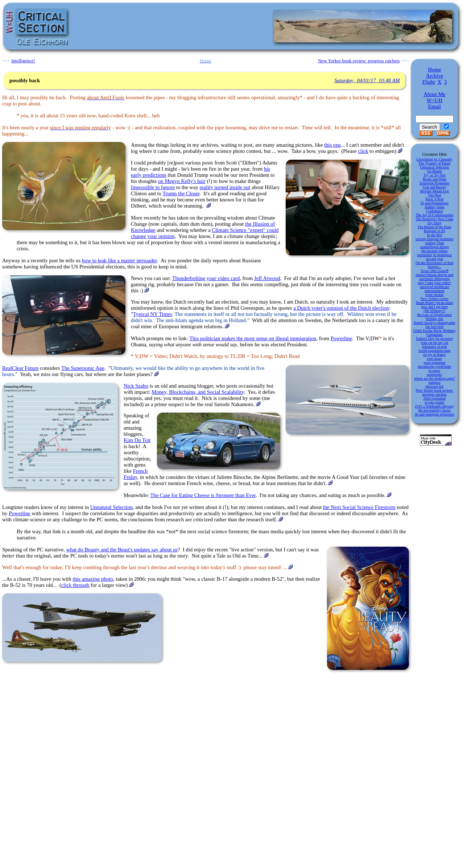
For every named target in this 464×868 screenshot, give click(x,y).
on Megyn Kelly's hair (182, 181)
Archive (434, 76)
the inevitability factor (434, 410)
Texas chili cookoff (434, 271)
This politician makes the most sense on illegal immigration (253, 338)
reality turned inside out (225, 187)
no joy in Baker (435, 354)
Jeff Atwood (267, 278)
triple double (434, 295)
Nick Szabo (136, 386)
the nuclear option (434, 251)
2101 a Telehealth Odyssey (435, 406)
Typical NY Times (153, 314)
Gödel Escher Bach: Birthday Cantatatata (434, 333)
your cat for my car (434, 343)
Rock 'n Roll (434, 199)
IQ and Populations (434, 203)
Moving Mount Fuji (434, 191)
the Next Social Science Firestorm (359, 507)
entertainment (434, 291)
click (363, 151)
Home (435, 70)
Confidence (434, 211)
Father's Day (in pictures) (435, 339)
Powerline (341, 338)
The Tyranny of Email (434, 163)
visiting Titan (434, 243)
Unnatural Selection (111, 507)
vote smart (435, 358)
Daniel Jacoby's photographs (434, 323)
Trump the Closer (181, 193)
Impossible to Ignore (153, 187)
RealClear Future (20, 368)
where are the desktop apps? (434, 378)
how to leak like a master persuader (119, 260)
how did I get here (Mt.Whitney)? (434, 309)
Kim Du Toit (137, 440)
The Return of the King (434, 227)
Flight (429, 82)
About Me (435, 94)
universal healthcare (434, 287)
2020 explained (434, 398)
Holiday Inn (434, 319)
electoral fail (434, 386)
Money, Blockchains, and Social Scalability (198, 392)
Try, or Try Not (434, 175)
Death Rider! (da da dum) (434, 303)
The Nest (434, 195)
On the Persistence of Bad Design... (435, 265)
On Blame (434, 171)
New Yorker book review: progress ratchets (434, 392)
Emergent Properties (435, 183)
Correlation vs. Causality (435, 159)
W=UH (434, 100)
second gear (434, 259)
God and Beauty (434, 187)
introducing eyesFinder (434, 366)
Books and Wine (434, 179)
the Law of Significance (435, 315)
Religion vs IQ (434, 231)
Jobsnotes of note (434, 347)
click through (75, 585)
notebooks (434, 374)
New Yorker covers (434, 299)
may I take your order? (434, 283)
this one (332, 145)
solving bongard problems (434, 239)
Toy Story (435, 223)
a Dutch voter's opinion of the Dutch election (341, 308)
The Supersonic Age (83, 368)
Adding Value (434, 207)
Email (434, 107)
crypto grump (434, 402)
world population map (434, 350)
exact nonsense (434, 362)
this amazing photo (93, 579)
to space (434, 370)
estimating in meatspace (434, 255)
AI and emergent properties (435, 414)
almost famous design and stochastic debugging (434, 277)
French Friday (136, 474)
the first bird (434, 327)
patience (434, 382)
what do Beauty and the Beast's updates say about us (122, 550)
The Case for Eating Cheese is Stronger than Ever (203, 495)
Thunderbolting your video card (206, 278)
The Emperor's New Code (435, 219)
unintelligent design (434, 247)
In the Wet (434, 235)
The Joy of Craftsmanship (435, 215)
